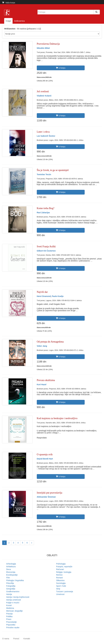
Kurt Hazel (42, 384)
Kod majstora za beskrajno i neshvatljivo (57, 418)
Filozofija (10, 583)
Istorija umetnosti (14, 600)
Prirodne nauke (13, 628)
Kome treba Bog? (46, 208)
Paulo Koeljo (58, 296)
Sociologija (61, 583)
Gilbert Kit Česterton (46, 251)
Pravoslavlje (11, 622)
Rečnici (59, 575)
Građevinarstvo (13, 591)
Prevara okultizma (46, 380)
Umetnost (60, 594)
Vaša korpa (9, 3)
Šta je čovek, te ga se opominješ (53, 170)
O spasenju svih (45, 454)
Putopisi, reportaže (64, 567)
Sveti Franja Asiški (46, 246)
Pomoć (16, 639)
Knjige (8, 21)
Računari (60, 569)
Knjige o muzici (13, 603)
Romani (59, 578)
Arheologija (11, 564)
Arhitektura (11, 567)
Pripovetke (11, 625)
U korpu (61, 68)
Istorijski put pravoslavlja (50, 493)
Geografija (11, 589)
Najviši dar (42, 292)
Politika (9, 616)
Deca (9, 569)
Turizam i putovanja (65, 591)
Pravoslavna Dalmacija (48, 44)
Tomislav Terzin (44, 174)
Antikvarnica (19, 21)
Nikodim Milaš (43, 48)
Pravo (9, 619)
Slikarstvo (60, 580)
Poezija (9, 614)
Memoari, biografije (14, 611)
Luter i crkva (43, 132)
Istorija (9, 594)
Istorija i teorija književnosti (18, 597)
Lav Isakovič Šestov (46, 136)
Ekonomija (11, 572)
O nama (6, 639)
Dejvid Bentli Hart (45, 459)
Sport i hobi (61, 586)
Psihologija (61, 564)
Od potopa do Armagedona (50, 342)
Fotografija (11, 586)
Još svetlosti (43, 91)
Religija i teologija (64, 572)
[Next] (32, 543)
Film (8, 578)
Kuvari (9, 605)
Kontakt (27, 639)
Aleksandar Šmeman (46, 497)
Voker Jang (42, 346)
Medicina (10, 608)
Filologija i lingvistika (15, 580)
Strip (58, 589)
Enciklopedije (12, 575)
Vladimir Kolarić (44, 96)
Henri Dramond (44, 296)
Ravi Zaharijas (43, 213)
